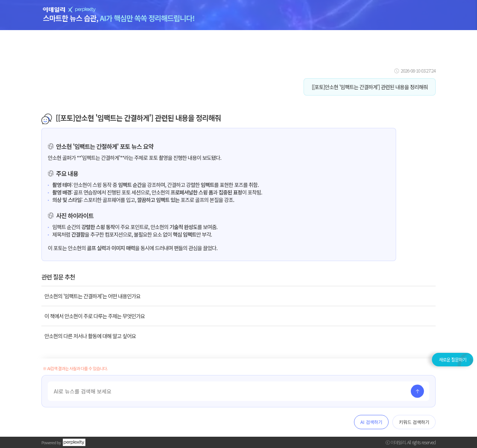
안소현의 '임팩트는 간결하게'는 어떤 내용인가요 (92, 296)
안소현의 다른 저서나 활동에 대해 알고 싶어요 (90, 336)
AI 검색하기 (371, 422)
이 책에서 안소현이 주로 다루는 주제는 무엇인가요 (95, 316)
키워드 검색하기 (414, 422)
